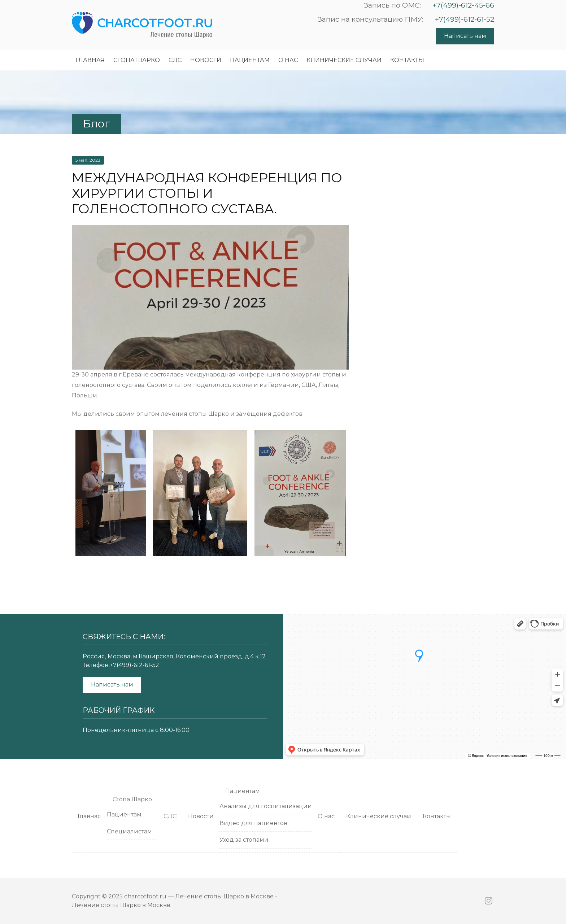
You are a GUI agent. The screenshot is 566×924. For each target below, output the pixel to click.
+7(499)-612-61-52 (465, 19)
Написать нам (465, 36)
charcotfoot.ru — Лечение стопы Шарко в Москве (199, 896)
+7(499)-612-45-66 (463, 5)
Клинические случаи (344, 60)
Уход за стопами (244, 840)
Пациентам (250, 60)
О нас (288, 60)
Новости (206, 60)
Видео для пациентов (253, 823)
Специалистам (129, 831)
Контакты (407, 60)
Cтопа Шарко (137, 60)
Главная (90, 60)
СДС (175, 60)
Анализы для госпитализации (266, 806)
